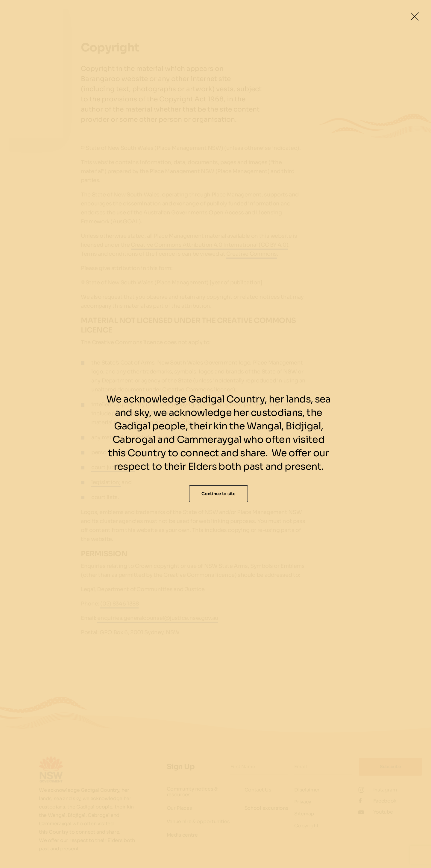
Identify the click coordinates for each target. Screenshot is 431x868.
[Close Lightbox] (415, 16)
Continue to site (218, 494)
